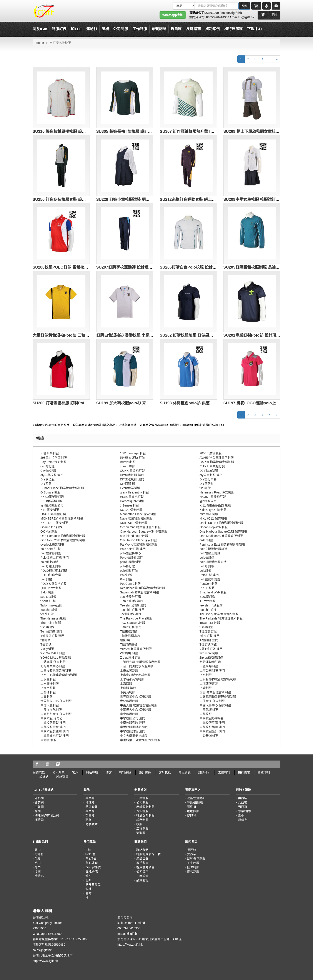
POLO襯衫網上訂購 (54, 571)
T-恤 (88, 850)
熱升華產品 (93, 885)
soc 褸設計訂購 (130, 597)
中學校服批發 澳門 (53, 727)
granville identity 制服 (134, 492)
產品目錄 (142, 859)
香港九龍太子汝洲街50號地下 (53, 955)
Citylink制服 (48, 471)
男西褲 (243, 807)
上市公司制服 (129, 671)
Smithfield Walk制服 (213, 592)
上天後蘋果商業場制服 (56, 671)
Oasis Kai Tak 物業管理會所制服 (221, 523)
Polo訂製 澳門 (209, 575)
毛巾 (38, 863)
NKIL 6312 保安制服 (134, 523)
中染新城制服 (209, 736)
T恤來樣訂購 (129, 631)
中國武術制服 (209, 710)
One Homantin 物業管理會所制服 (63, 536)
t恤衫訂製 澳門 (210, 636)
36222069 (82, 939)
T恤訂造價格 (129, 644)
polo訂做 (205, 571)
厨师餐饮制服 (196, 859)
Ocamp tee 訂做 (51, 527)
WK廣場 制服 (129, 653)
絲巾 (38, 867)
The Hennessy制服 (53, 618)
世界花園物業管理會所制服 (218, 697)
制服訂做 (59, 29)
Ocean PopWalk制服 (214, 527)
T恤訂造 (46, 644)
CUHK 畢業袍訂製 (132, 471)
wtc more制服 (209, 653)
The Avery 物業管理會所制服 (219, 614)
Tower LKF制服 (210, 623)
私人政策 (58, 772)
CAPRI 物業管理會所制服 (217, 462)
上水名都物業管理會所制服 (218, 679)
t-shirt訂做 (47, 627)
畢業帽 (90, 811)
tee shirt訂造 (208, 610)
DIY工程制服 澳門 (132, 479)
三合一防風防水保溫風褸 (137, 666)
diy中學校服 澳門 (52, 475)
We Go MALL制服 (53, 653)
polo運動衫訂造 (210, 579)
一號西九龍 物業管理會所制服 (140, 662)
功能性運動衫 (196, 798)
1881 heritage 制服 (133, 453)
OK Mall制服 (49, 532)
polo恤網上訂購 (210, 553)
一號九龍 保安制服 (53, 662)
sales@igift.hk (232, 13)
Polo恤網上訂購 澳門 (55, 558)
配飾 (88, 820)
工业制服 (193, 863)
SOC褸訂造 (207, 597)
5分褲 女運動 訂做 (132, 458)
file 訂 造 (205, 488)
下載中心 (255, 29)
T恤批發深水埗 (130, 636)
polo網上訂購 (49, 562)
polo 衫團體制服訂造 (213, 549)
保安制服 (142, 811)
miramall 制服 (209, 514)
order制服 (206, 540)
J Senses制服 (129, 505)
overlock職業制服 (52, 545)
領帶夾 (243, 820)
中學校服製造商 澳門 (55, 731)
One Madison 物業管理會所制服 (221, 536)
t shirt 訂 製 (48, 601)
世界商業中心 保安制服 (136, 697)
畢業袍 (90, 798)
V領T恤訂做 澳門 (211, 649)
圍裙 (88, 893)
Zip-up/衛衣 (93, 867)
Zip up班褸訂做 (130, 658)
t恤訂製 (125, 640)
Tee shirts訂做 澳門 (133, 605)
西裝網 (39, 802)
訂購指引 (204, 772)
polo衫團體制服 (130, 562)
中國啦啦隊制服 (51, 710)
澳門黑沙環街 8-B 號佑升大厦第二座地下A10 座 (150, 939)
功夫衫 (90, 816)
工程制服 (142, 829)
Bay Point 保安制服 (53, 462)
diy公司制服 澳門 (211, 475)
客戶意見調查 (145, 867)
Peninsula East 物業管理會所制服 (222, 545)
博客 (109, 772)
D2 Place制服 (209, 471)
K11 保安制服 (50, 510)
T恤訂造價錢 (208, 644)
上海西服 (126, 684)
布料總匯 (125, 772)
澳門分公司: (197, 17)
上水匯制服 (48, 679)
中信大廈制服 (50, 705)
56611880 (55, 934)
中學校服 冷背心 (52, 718)
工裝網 (39, 807)
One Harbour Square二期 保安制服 (223, 532)
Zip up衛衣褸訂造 (211, 658)
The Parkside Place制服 (136, 618)
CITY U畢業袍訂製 (212, 466)
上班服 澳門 (128, 688)
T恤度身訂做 (208, 631)
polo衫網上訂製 (51, 566)
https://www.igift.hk (45, 961)
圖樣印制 (264, 772)
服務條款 (39, 772)
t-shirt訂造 (206, 627)
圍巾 (241, 816)
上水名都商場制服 (132, 679)
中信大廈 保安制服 (212, 701)
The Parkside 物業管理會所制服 (221, 618)
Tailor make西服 (51, 605)
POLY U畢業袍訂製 (53, 584)
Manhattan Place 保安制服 (138, 514)
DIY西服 (46, 484)
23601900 (212, 13)
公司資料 (142, 872)
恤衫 (88, 876)
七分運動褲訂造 (210, 662)
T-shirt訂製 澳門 (131, 627)
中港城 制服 (48, 740)
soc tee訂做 (48, 597)
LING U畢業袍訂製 (53, 514)
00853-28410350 (217, 17)
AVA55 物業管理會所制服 (217, 458)
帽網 (38, 811)
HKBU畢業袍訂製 (52, 497)
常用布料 (224, 772)
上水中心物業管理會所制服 (59, 675)
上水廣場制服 (50, 684)
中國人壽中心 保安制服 (215, 705)
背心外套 (92, 863)
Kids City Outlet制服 (213, 510)
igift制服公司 (208, 501)
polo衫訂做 (127, 566)
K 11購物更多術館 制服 (215, 505)
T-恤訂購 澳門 (209, 640)
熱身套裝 (92, 807)
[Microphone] (266, 6)
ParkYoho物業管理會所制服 (139, 545)
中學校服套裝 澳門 (133, 723)
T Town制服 (207, 601)
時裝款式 (92, 824)
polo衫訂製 (207, 566)
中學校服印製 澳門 (53, 723)
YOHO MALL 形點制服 (56, 658)
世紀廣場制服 (129, 701)
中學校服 (206, 714)
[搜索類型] (184, 6)
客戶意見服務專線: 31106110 (52, 939)
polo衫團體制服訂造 (213, 562)
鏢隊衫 (192, 816)
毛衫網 (39, 798)
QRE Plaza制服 (51, 588)
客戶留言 (142, 863)
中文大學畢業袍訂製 (134, 736)
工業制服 (142, 798)
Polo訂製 (126, 575)
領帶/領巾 (245, 811)
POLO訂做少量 (51, 575)
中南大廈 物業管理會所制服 (139, 705)
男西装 (192, 850)
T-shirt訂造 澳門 (51, 631)
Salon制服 (47, 592)
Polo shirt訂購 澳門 (133, 549)
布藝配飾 (159, 29)
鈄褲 (88, 889)
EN (274, 15)
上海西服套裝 (209, 684)
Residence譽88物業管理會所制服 (143, 588)
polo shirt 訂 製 (51, 549)
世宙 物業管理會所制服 (215, 692)
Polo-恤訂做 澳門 (132, 558)
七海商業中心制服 (53, 666)
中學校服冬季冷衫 (212, 718)
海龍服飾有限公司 (47, 816)
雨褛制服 (193, 872)
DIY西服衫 (207, 484)
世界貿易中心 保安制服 (56, 701)
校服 (139, 824)
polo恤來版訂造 (51, 553)
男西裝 (243, 798)
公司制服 (142, 802)
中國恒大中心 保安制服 (136, 710)
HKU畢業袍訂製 (51, 501)
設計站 (44, 777)
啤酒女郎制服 (145, 816)
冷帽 (38, 872)
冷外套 (39, 854)
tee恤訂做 (47, 614)
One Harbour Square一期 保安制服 (144, 532)
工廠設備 (142, 876)
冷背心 (39, 876)
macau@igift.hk (243, 17)
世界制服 (47, 697)
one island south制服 (134, 536)
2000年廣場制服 (211, 453)
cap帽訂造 (47, 466)
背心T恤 (91, 859)
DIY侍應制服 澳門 (132, 475)
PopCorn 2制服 (130, 584)
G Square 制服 (50, 492)
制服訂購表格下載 (148, 854)
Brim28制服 (128, 462)
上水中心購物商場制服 (135, 675)
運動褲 (192, 807)
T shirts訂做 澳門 (132, 601)
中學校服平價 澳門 (212, 723)
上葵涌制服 (48, 692)
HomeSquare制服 (132, 501)
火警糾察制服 (50, 453)
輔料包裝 (244, 772)
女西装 (192, 854)
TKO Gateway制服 (133, 623)
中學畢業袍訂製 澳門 (55, 736)
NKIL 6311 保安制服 (54, 523)
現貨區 (176, 29)
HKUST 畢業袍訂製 (213, 497)
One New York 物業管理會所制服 (63, 540)
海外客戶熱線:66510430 (49, 945)
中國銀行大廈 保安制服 (56, 714)
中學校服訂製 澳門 (133, 731)
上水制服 (206, 675)
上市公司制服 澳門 (212, 671)
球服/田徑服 (195, 802)
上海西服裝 (48, 688)
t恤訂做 (45, 640)
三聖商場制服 (209, 666)
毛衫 (38, 859)
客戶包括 (165, 772)
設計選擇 (145, 772)
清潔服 (141, 833)
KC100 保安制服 (131, 510)
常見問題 (185, 772)
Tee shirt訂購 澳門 (132, 610)
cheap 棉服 (128, 466)
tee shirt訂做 (49, 610)
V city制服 (47, 649)
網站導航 (92, 772)
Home (40, 43)
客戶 (75, 772)
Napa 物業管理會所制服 (136, 518)
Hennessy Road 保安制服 (217, 492)
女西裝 (243, 802)
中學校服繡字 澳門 (212, 727)
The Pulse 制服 (51, 623)
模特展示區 (234, 29)
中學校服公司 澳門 (133, 718)
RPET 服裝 (207, 588)
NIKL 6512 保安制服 (213, 518)
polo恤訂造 (207, 558)
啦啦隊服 (193, 811)
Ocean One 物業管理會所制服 (140, 527)
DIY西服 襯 (127, 484)
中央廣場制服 (129, 714)
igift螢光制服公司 (52, 505)
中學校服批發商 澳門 (134, 727)
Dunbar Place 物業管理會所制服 (62, 488)
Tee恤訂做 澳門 (130, 614)
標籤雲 (39, 820)
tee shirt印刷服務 (211, 605)
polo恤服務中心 (130, 553)
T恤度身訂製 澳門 (52, 636)
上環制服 (206, 688)
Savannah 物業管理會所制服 (139, 592)
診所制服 (142, 820)
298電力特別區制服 (54, 458)
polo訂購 (46, 579)
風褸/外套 (92, 872)
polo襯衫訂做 (129, 571)
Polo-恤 (91, 854)
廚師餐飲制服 (145, 807)
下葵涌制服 (128, 692)
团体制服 (193, 867)
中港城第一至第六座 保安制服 (140, 740)
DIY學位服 (47, 479)
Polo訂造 (126, 579)
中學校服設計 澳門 (212, 731)
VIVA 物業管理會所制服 (136, 649)
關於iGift (40, 29)
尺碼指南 (193, 29)
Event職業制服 (130, 488)
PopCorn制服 (209, 584)
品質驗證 (142, 880)
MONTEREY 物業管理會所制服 (62, 518)
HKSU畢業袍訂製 (132, 497)
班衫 (88, 880)
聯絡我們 (142, 850)
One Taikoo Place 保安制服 (138, 540)
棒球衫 (90, 802)
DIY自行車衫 (208, 479)
